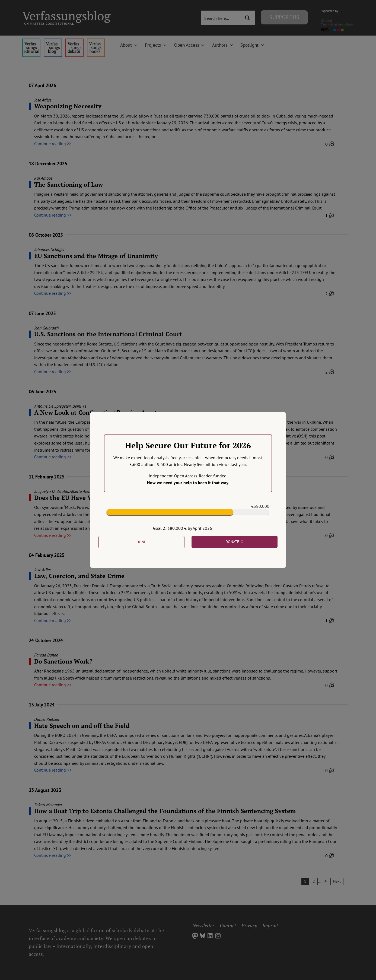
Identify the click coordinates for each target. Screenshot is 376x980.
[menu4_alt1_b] (31, 41)
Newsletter (203, 925)
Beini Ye (79, 406)
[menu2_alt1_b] (74, 41)
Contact (228, 925)
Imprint (270, 925)
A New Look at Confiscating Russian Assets (97, 412)
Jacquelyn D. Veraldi (51, 491)
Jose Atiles (43, 100)
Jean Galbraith (46, 328)
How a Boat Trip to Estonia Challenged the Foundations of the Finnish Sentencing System (165, 811)
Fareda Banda (46, 655)
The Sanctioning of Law (69, 184)
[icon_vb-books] (96, 41)
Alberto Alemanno (85, 491)
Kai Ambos (43, 178)
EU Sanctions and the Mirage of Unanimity (96, 256)
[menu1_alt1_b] (53, 41)
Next (337, 881)
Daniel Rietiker (47, 719)
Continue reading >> (53, 144)
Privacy (249, 925)
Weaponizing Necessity (68, 106)
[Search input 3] (221, 18)
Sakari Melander (48, 805)
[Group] (66, 13)
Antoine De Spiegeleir (52, 406)
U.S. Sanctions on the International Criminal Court (108, 334)
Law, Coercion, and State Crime (79, 576)
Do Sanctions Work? (63, 661)
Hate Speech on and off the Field (82, 726)
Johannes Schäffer (49, 249)
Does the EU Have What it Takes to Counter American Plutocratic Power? (141, 498)
